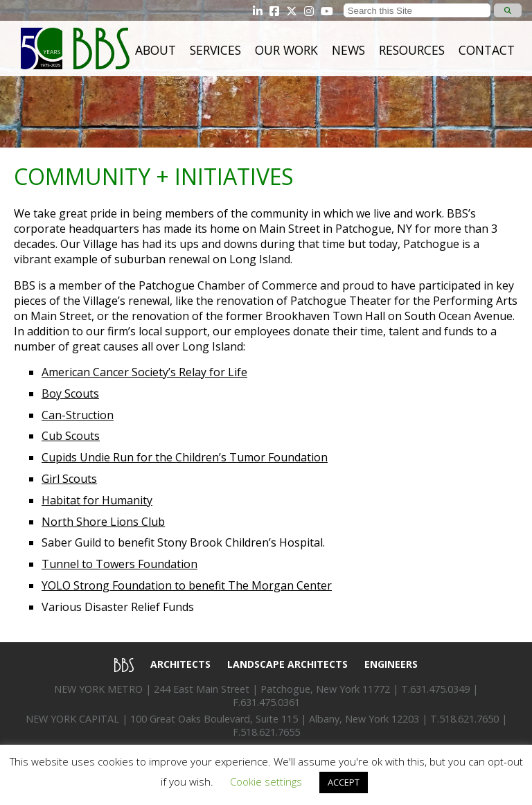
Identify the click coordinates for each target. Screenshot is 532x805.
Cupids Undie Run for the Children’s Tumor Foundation (185, 457)
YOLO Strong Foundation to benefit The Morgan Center (187, 585)
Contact (487, 50)
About (156, 50)
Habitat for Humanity (97, 500)
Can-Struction (78, 415)
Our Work (286, 50)
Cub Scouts (71, 436)
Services (215, 50)
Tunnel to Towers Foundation (119, 564)
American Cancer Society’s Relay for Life (144, 372)
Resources (412, 50)
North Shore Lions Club (103, 522)
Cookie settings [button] (266, 781)
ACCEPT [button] (344, 782)
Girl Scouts (69, 479)
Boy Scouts (70, 393)
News (348, 50)
